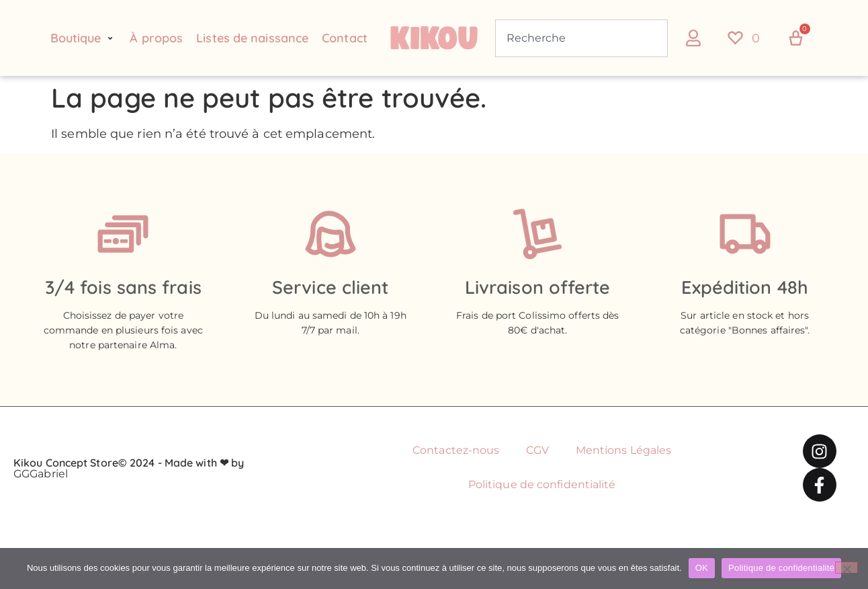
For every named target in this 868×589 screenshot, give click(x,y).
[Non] (847, 567)
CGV (537, 450)
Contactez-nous (456, 450)
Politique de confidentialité (542, 484)
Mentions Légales (624, 450)
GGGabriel (41, 474)
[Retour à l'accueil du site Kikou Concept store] (434, 38)
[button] (84, 38)
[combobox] (581, 38)
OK (702, 568)
